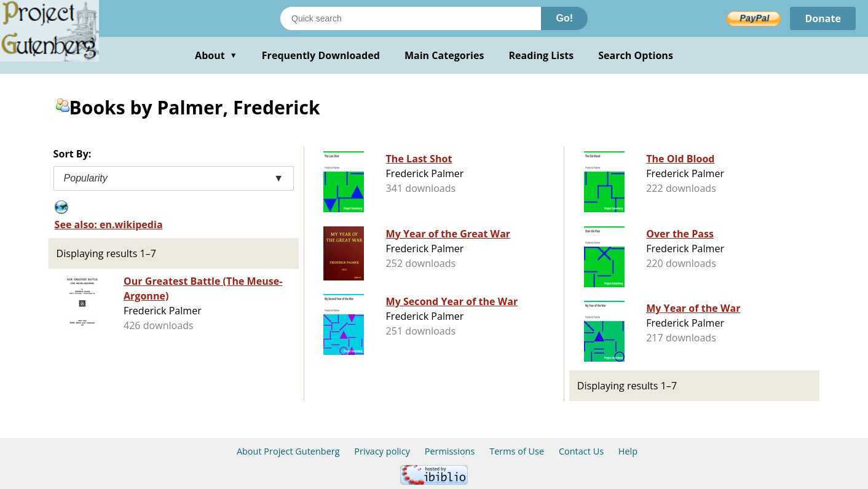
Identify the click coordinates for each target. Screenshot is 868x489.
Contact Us (581, 451)
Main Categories (444, 55)
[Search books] (411, 18)
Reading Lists (542, 55)
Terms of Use (517, 451)
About (216, 55)
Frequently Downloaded (321, 55)
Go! (564, 18)
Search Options (636, 55)
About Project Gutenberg (288, 451)
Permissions (450, 451)
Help (628, 451)
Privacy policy (382, 451)
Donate (823, 18)
